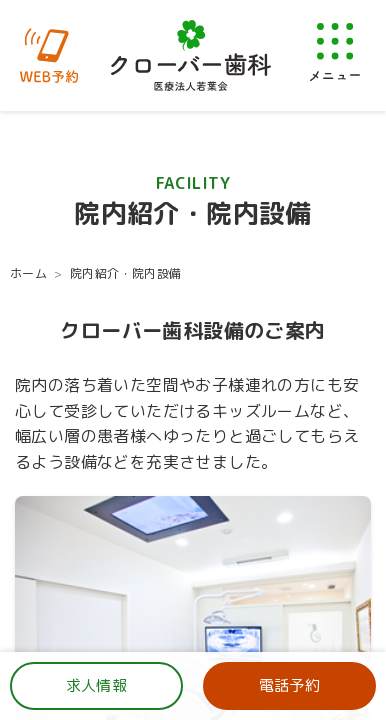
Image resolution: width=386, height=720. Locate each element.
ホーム (28, 273)
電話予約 (290, 685)
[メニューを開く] (335, 51)
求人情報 (97, 685)
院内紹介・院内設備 (126, 273)
